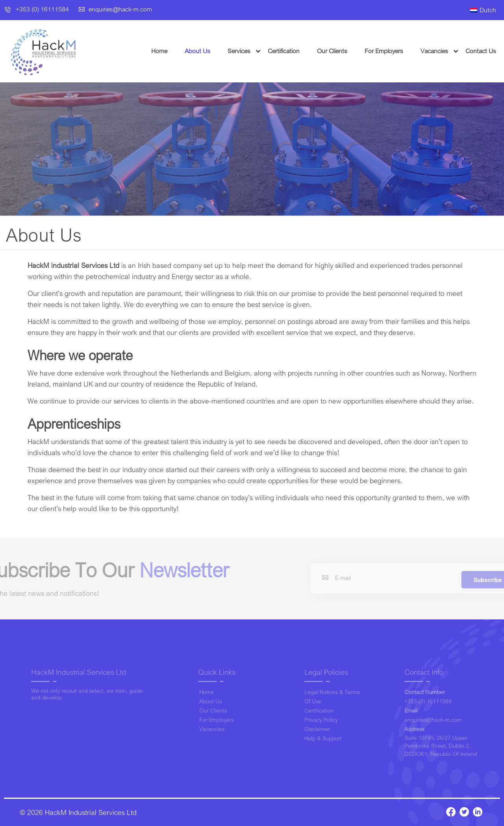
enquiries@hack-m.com (115, 9)
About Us (211, 51)
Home (173, 51)
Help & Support (323, 734)
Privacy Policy (321, 719)
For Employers (397, 51)
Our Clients (346, 51)
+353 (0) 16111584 (37, 9)
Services (252, 51)
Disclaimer (318, 726)
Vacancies (448, 51)
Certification (297, 51)
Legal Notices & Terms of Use (331, 699)
